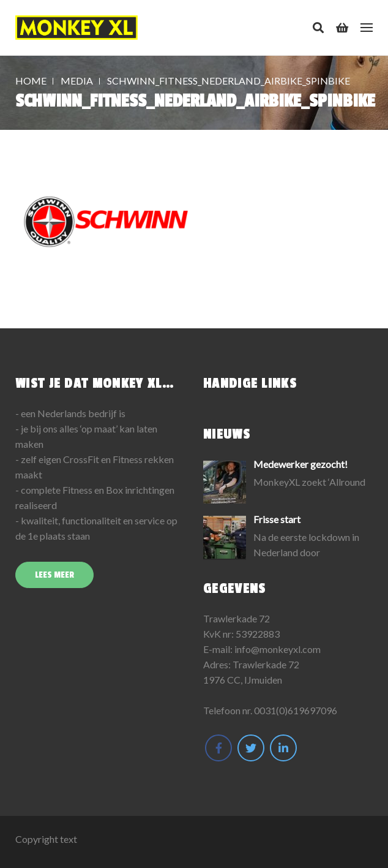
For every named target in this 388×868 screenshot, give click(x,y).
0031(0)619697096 (296, 710)
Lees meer (54, 575)
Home (31, 81)
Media (77, 81)
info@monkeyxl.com (278, 649)
